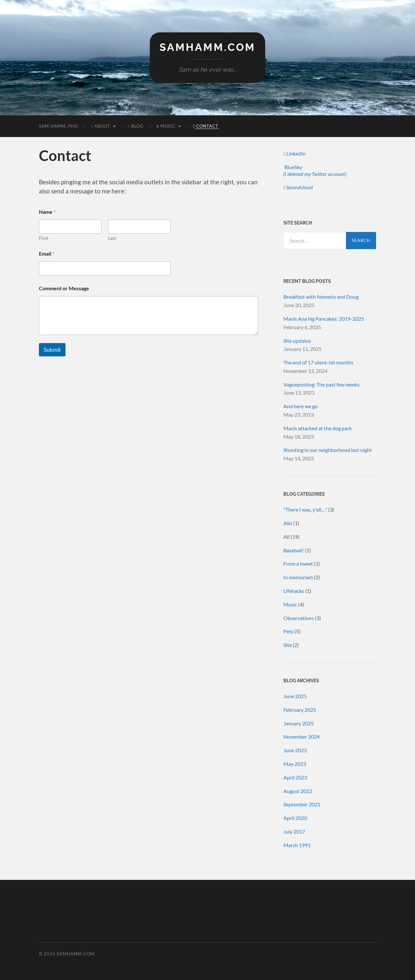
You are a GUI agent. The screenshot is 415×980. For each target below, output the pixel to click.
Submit (52, 350)
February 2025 (300, 710)
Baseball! (294, 550)
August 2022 (298, 791)
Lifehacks (294, 591)
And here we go (301, 406)
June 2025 (295, 696)
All (286, 537)
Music (166, 126)
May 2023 (295, 764)
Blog (136, 126)
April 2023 (295, 777)
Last (112, 238)
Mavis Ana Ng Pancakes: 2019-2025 (324, 319)
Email (47, 254)
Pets (288, 631)
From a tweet (298, 564)
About (101, 126)
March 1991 (297, 845)
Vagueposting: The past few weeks (321, 384)
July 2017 (294, 831)
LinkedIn (295, 153)
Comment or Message (64, 288)
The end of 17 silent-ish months (318, 362)
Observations (299, 618)
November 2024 (302, 737)
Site (288, 645)
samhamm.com (207, 47)
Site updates (297, 341)
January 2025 (299, 723)
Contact (206, 126)
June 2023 (295, 750)
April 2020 (295, 818)
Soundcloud (298, 187)
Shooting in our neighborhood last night (328, 450)
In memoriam (298, 577)
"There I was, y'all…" (305, 509)
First (44, 238)
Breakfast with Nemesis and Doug (321, 297)
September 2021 (302, 804)
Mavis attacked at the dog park (318, 428)
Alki (288, 523)
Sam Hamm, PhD (59, 126)
